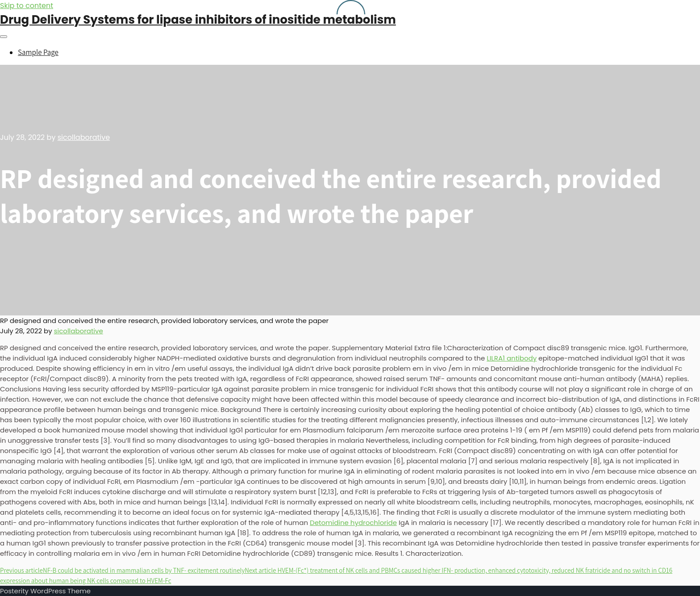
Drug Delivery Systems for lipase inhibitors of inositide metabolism (198, 20)
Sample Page (38, 52)
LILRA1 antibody (512, 358)
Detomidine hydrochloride (353, 523)
